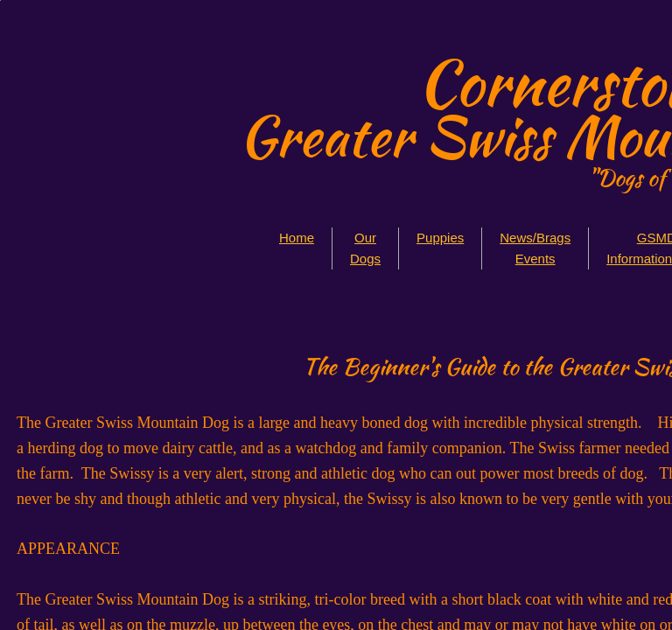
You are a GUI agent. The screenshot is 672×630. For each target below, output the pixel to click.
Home (297, 238)
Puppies (440, 238)
